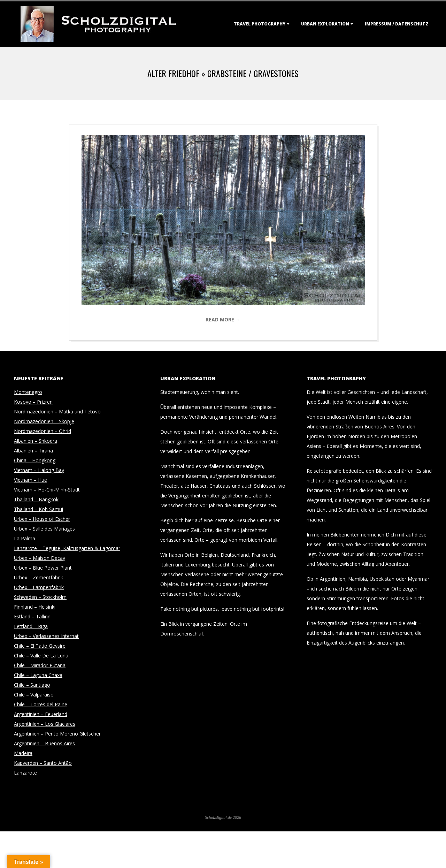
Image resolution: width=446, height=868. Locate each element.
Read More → (223, 319)
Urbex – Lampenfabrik (39, 587)
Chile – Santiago (32, 685)
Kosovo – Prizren (33, 402)
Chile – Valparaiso (34, 695)
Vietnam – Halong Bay (39, 470)
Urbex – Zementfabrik (39, 577)
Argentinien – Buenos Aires (44, 743)
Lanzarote (25, 773)
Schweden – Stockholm (40, 597)
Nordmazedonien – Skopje (44, 421)
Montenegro (28, 392)
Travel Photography (260, 24)
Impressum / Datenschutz (397, 24)
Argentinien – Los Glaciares (45, 724)
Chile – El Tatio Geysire (40, 646)
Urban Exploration (325, 24)
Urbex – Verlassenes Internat (46, 636)
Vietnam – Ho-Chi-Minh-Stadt (47, 490)
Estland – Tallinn (32, 616)
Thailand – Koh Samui (39, 509)
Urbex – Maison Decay (40, 558)
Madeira (23, 753)
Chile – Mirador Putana (40, 665)
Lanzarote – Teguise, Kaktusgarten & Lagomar (67, 548)
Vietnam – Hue (30, 480)
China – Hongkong (35, 460)
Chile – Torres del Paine (41, 704)
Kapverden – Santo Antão (43, 763)
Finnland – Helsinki (35, 607)
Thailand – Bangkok (36, 499)
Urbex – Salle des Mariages (44, 529)
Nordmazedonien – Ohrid (43, 431)
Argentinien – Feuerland (41, 714)
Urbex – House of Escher (42, 519)
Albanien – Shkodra (36, 441)
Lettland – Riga (31, 626)
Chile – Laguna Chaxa (38, 675)
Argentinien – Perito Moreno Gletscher (57, 734)
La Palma (25, 538)
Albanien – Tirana (33, 451)
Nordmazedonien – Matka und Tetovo (57, 412)
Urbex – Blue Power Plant (43, 568)
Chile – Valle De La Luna (41, 656)
